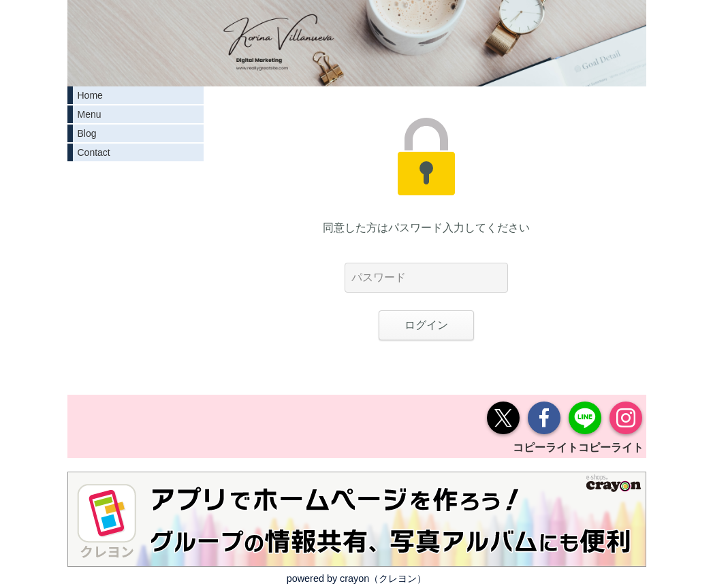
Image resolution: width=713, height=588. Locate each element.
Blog (87, 133)
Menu (90, 114)
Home (90, 95)
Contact (94, 152)
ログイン (426, 325)
